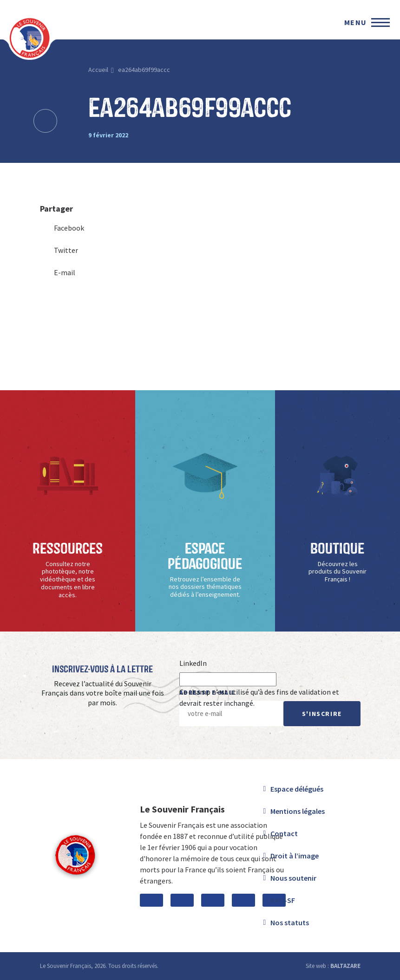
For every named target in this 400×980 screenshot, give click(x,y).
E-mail (58, 272)
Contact (284, 833)
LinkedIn (193, 663)
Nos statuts (290, 922)
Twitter (59, 250)
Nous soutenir (293, 878)
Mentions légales (298, 811)
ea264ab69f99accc (144, 70)
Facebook (62, 228)
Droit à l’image (295, 856)
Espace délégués (297, 789)
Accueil (98, 70)
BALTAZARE (345, 966)
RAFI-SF (283, 900)
